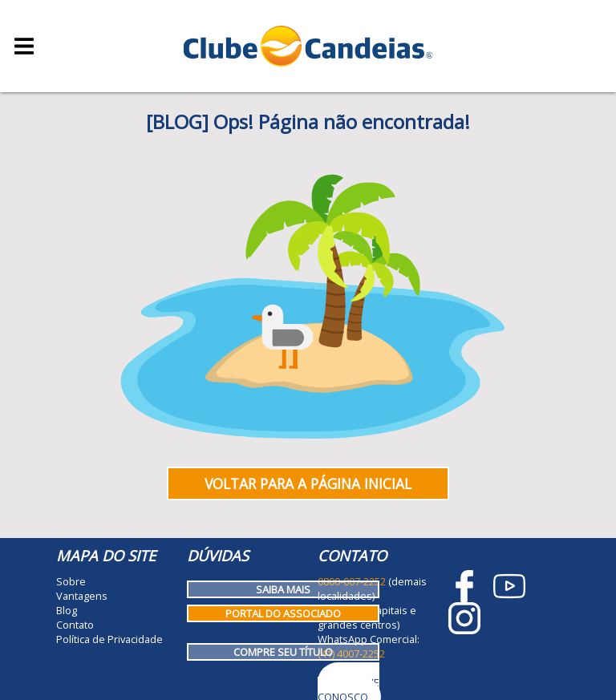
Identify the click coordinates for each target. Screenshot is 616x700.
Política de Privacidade (109, 639)
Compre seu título (283, 652)
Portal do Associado (283, 613)
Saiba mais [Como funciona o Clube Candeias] (283, 589)
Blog (67, 610)
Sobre (71, 581)
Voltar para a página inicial (308, 484)
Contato (75, 625)
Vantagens (82, 596)
